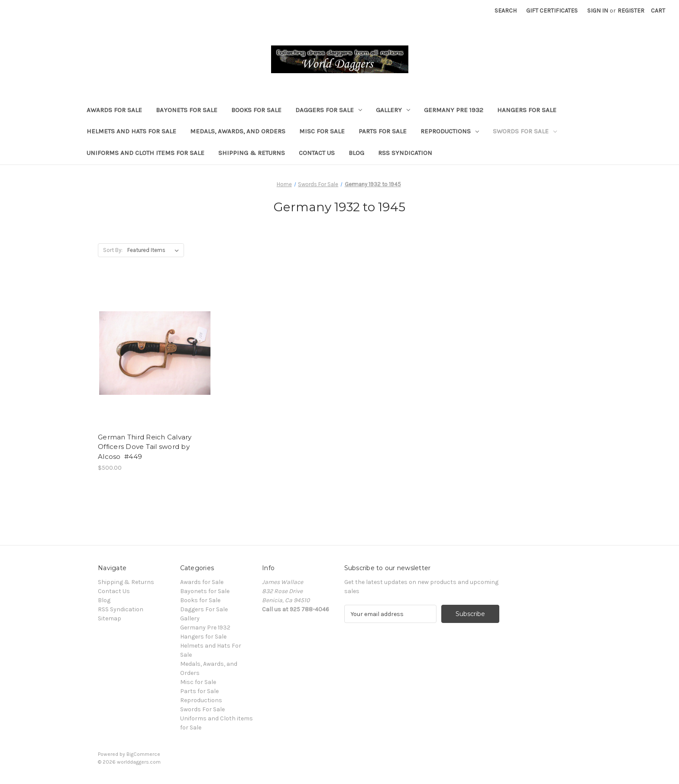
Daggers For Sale (329, 110)
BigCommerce (143, 754)
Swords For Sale (525, 131)
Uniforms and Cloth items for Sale (145, 153)
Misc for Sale (322, 131)
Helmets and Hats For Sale (131, 131)
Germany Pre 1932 (454, 110)
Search (506, 11)
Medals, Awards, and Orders (238, 131)
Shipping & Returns (252, 153)
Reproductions (450, 131)
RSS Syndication (405, 153)
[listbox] (155, 250)
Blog (356, 153)
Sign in (598, 11)
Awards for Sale (114, 110)
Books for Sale (256, 110)
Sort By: (113, 250)
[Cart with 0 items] (658, 11)
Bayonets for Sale (187, 110)
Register (631, 11)
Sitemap (110, 618)
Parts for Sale (383, 131)
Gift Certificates (552, 11)
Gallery (393, 110)
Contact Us (317, 153)
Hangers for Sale (527, 110)
